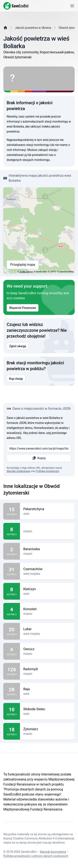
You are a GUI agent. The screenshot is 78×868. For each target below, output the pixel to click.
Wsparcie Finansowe (23, 308)
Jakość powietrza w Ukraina (33, 28)
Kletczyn (47, 589)
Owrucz (47, 649)
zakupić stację (48, 150)
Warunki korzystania (53, 852)
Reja (47, 689)
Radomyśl (47, 669)
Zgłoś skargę (18, 346)
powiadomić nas (43, 155)
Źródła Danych (26, 272)
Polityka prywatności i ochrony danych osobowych (36, 856)
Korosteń (47, 609)
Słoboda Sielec (47, 709)
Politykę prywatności (48, 471)
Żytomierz (47, 729)
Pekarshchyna (47, 509)
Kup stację (16, 379)
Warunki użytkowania (18, 471)
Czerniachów (47, 569)
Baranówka (47, 549)
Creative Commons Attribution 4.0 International (44, 838)
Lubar (47, 629)
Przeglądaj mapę (23, 265)
